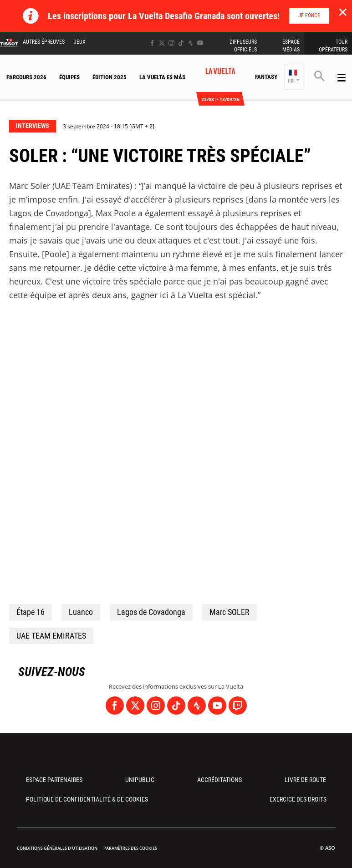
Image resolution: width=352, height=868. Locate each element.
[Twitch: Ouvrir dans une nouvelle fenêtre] (238, 706)
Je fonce (309, 15)
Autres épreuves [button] (44, 42)
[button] (294, 77)
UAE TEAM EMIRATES (51, 636)
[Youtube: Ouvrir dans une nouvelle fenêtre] (200, 43)
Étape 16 (31, 612)
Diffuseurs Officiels (243, 46)
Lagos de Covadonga (151, 612)
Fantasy (266, 77)
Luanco (81, 612)
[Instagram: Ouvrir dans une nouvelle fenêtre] (171, 43)
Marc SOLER (230, 612)
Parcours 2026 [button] (26, 77)
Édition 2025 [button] (110, 77)
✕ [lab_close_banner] (343, 12)
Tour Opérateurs (333, 46)
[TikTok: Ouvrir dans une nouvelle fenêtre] (181, 43)
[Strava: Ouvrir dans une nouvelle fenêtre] (191, 43)
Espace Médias (291, 46)
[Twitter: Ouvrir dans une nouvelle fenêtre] (162, 43)
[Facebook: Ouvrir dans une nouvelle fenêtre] (152, 43)
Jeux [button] (80, 42)
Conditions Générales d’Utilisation (57, 848)
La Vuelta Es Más (162, 77)
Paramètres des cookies (130, 848)
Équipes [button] (69, 77)
